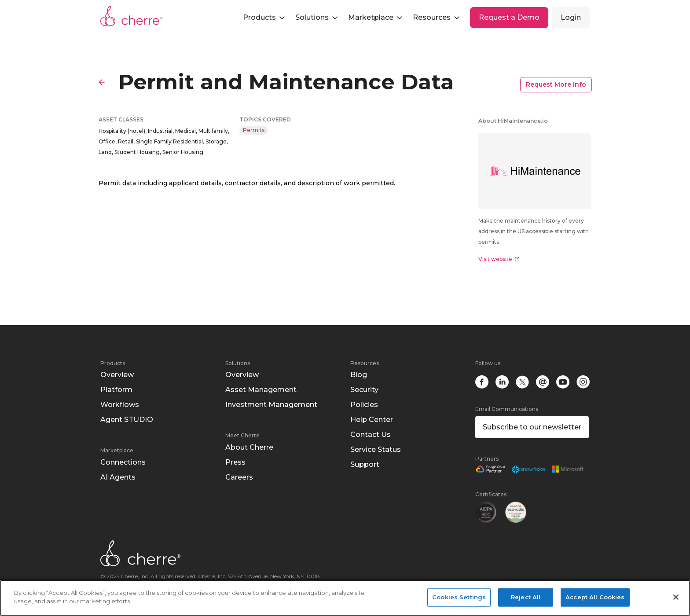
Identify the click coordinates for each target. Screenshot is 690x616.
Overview (117, 375)
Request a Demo (509, 17)
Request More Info (556, 84)
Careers (239, 477)
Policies (364, 405)
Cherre (132, 16)
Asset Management (261, 390)
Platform (116, 390)
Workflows (120, 405)
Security (364, 390)
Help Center (372, 420)
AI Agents (118, 477)
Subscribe (532, 427)
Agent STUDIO (127, 420)
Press (235, 462)
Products (113, 363)
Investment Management (271, 405)
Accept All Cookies (595, 597)
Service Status (376, 449)
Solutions (238, 363)
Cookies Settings (459, 597)
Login (571, 17)
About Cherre (249, 447)
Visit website (499, 259)
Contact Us (371, 434)
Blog (359, 375)
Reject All (526, 597)
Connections (123, 462)
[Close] (676, 597)
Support (365, 464)
